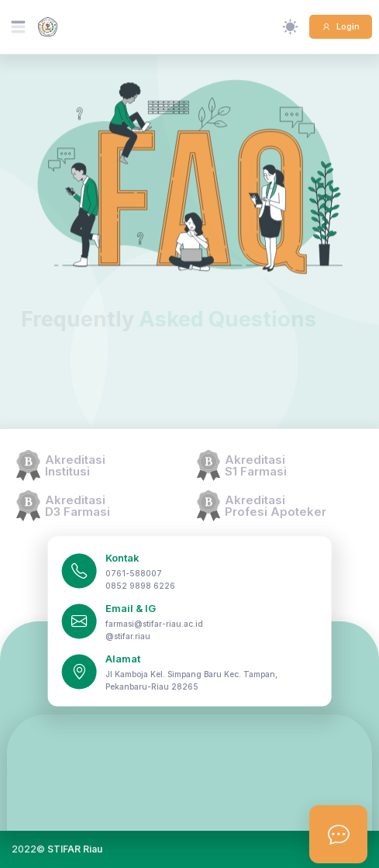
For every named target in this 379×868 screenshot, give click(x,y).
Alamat (123, 659)
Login (347, 26)
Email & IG (131, 609)
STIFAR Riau (75, 849)
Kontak (122, 558)
